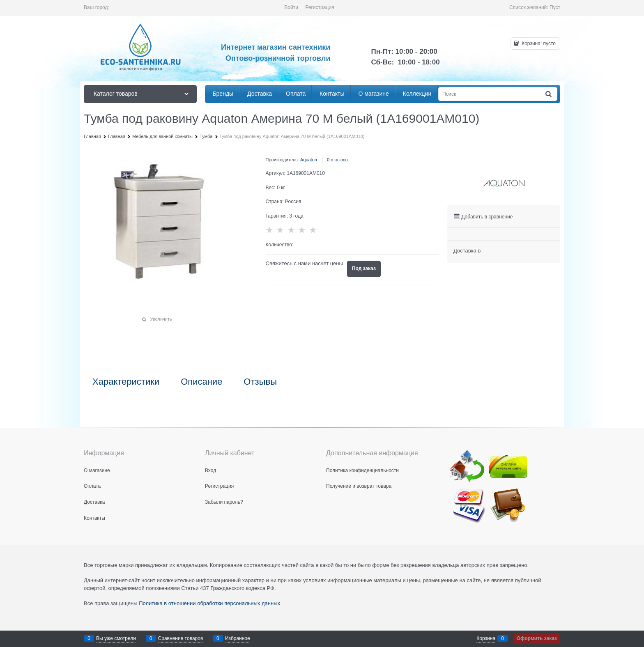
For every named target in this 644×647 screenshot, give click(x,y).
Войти (291, 7)
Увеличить (161, 319)
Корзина (486, 638)
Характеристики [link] (126, 382)
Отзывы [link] (260, 382)
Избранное (238, 638)
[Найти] (549, 94)
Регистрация (320, 7)
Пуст (555, 7)
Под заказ (364, 268)
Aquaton (309, 160)
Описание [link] (201, 382)
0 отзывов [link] (337, 160)
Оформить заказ (537, 638)
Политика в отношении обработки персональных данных (209, 603)
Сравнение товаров (181, 638)
